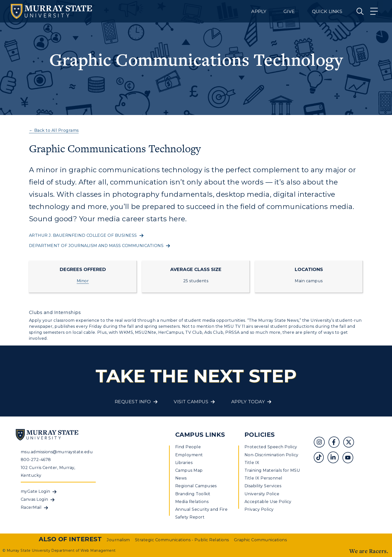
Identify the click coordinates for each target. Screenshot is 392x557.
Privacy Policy (259, 509)
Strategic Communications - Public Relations (182, 540)
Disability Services (263, 486)
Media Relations (192, 502)
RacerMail (31, 507)
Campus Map (189, 470)
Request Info (133, 402)
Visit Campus (191, 402)
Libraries (184, 463)
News (181, 478)
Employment (189, 455)
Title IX (252, 463)
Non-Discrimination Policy (271, 455)
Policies (260, 435)
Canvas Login (34, 499)
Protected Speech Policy (271, 447)
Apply (259, 11)
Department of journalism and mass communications (96, 246)
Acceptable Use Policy (268, 502)
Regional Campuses (196, 486)
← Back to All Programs (54, 130)
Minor (83, 281)
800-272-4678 (36, 460)
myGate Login (35, 491)
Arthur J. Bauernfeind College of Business (83, 235)
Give (289, 11)
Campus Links (200, 435)
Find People (188, 447)
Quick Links (327, 11)
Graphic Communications (260, 540)
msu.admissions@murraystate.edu (57, 452)
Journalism (118, 540)
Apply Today (248, 402)
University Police (262, 494)
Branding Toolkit (193, 494)
